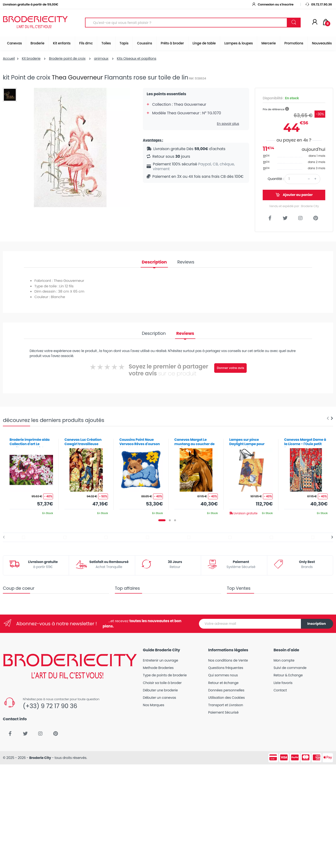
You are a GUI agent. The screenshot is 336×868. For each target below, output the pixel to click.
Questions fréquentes (226, 668)
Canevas (15, 43)
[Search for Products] (186, 23)
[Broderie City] (35, 23)
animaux (101, 58)
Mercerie (269, 43)
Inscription (317, 624)
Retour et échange (223, 683)
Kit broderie (31, 58)
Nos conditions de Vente (228, 660)
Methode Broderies (158, 668)
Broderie (37, 43)
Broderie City (40, 758)
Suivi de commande (290, 668)
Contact (280, 690)
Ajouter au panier (294, 195)
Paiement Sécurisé (223, 712)
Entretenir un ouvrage (160, 660)
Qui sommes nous (223, 675)
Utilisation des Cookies (227, 698)
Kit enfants (62, 43)
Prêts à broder (172, 43)
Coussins (145, 43)
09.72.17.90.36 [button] (319, 4)
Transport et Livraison (226, 705)
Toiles (106, 43)
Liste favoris (283, 683)
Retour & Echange (288, 675)
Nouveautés (322, 43)
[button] (287, 109)
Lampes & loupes (239, 43)
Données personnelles (226, 690)
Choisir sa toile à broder (162, 683)
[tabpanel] (31, 475)
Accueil (9, 58)
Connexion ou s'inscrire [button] (272, 4)
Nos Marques (153, 705)
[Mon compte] (315, 22)
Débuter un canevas (159, 698)
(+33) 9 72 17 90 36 (50, 706)
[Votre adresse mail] (250, 624)
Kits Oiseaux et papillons (136, 58)
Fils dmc (86, 43)
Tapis (124, 43)
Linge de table (204, 43)
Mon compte (284, 660)
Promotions (294, 43)
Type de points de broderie (165, 675)
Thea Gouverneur (77, 77)
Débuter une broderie (160, 690)
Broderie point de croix (67, 58)
